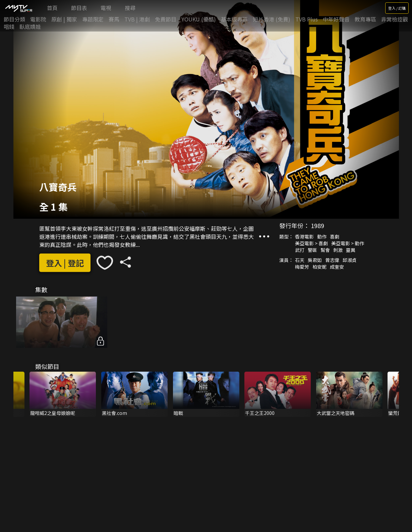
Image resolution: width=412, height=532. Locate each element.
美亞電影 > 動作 (348, 243)
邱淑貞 (350, 260)
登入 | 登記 (65, 263)
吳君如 (315, 260)
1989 (317, 225)
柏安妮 (319, 267)
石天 (300, 260)
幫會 (325, 250)
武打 (300, 250)
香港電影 (304, 236)
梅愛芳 (302, 267)
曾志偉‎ (332, 260)
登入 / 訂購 (397, 8)
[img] (18, 8)
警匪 (312, 250)
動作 (322, 236)
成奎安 (337, 267)
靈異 (351, 250)
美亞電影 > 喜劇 (311, 243)
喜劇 (335, 236)
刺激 (338, 250)
